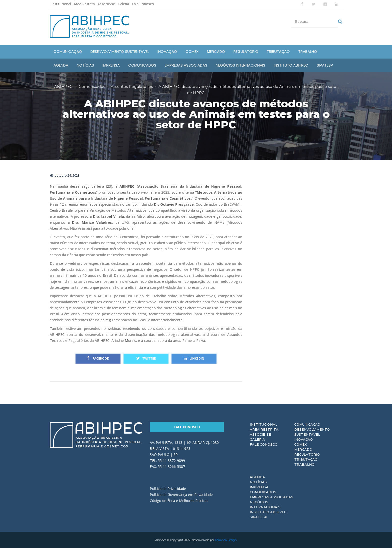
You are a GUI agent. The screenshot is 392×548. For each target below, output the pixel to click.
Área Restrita (84, 4)
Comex (300, 444)
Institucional (61, 4)
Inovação (303, 439)
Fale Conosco (143, 4)
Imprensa (259, 487)
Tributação (306, 459)
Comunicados (263, 492)
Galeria (123, 4)
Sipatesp (258, 517)
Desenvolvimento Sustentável (312, 432)
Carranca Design (226, 540)
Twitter (146, 358)
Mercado (303, 449)
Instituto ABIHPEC (268, 512)
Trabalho (304, 464)
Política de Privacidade (168, 489)
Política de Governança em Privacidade (181, 495)
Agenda (257, 477)
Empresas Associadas (271, 497)
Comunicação (307, 424)
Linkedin (194, 358)
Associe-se (106, 4)
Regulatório (307, 454)
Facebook (98, 358)
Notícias (258, 482)
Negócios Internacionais (265, 504)
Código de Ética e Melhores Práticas (179, 501)
